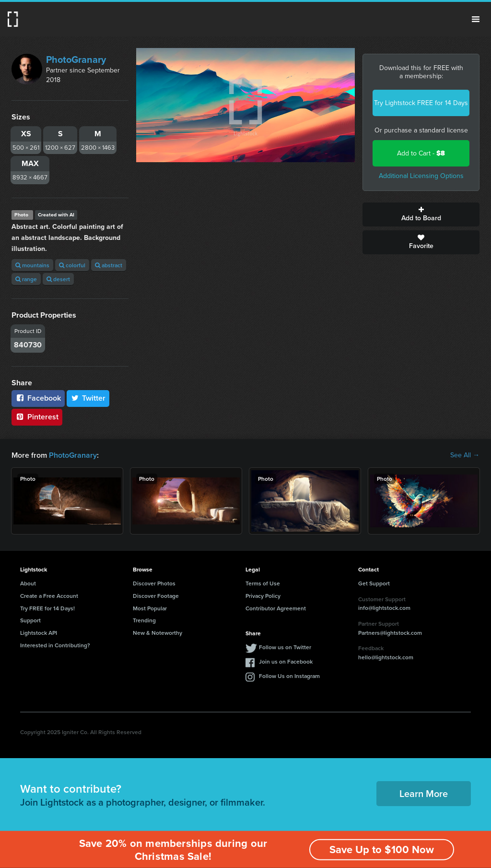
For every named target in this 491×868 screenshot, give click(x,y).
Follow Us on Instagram (289, 676)
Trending (144, 620)
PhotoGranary (76, 59)
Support (30, 620)
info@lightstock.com (384, 608)
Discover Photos (154, 583)
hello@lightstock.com (386, 657)
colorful (72, 265)
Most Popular (150, 608)
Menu (476, 19)
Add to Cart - (421, 153)
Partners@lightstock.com (390, 633)
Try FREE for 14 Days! (47, 608)
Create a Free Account (49, 596)
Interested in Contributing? (55, 645)
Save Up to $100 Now (382, 850)
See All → (465, 455)
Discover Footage (156, 596)
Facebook (38, 398)
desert (58, 279)
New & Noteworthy (158, 633)
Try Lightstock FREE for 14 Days (421, 103)
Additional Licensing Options (421, 176)
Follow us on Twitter (285, 647)
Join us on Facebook (286, 661)
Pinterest (37, 417)
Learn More (424, 793)
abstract (109, 265)
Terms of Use (263, 583)
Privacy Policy (263, 596)
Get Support (374, 583)
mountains (32, 265)
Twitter (88, 398)
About (28, 583)
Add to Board (421, 214)
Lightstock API (39, 633)
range (26, 279)
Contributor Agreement (276, 608)
